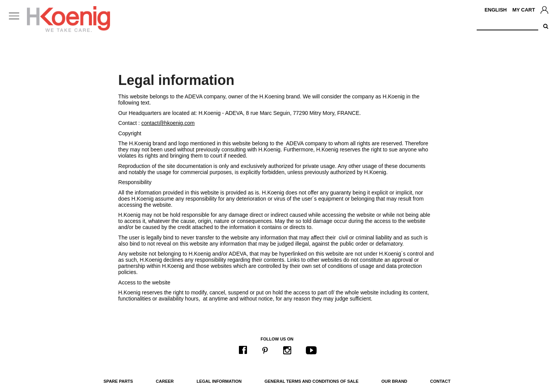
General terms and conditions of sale (311, 381)
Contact (440, 381)
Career (165, 381)
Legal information (219, 381)
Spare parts (118, 381)
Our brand (394, 381)
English (496, 10)
